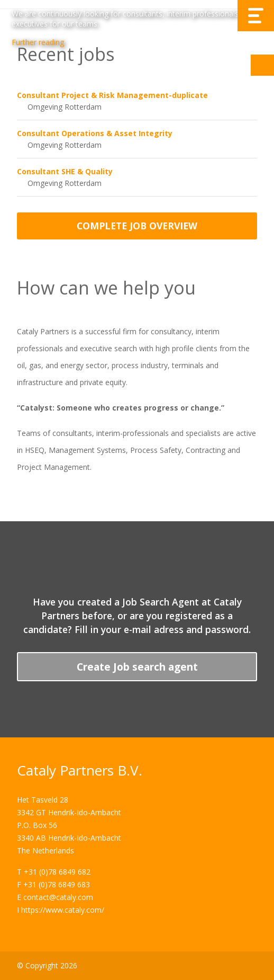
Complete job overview (137, 226)
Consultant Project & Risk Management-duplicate (112, 95)
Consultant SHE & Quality (65, 171)
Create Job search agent (137, 667)
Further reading (38, 42)
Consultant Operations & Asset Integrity (95, 133)
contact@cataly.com (58, 897)
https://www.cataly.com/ (63, 910)
